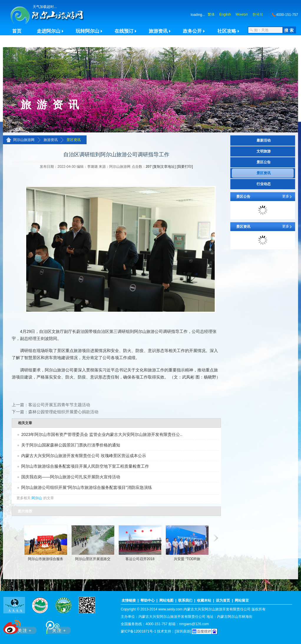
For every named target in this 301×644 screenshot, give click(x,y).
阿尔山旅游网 (24, 140)
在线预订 (124, 31)
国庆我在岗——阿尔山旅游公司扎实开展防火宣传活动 (71, 477)
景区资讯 (74, 140)
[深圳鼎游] (183, 631)
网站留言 (242, 600)
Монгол (242, 14)
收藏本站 (204, 600)
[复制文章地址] (164, 167)
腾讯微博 (55, 626)
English (225, 14)
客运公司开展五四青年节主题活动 (59, 405)
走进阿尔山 (49, 31)
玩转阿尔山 (87, 31)
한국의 (258, 14)
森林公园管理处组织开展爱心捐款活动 (63, 412)
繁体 (211, 14)
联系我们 (185, 600)
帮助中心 (148, 600)
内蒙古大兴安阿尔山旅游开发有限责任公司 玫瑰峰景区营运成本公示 (84, 456)
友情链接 (129, 600)
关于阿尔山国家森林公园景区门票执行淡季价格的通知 (71, 445)
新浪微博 (20, 626)
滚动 (15, 538)
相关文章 (25, 423)
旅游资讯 (158, 31)
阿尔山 (37, 498)
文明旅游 (264, 151)
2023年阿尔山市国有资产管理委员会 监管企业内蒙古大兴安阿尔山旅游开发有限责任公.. (102, 434)
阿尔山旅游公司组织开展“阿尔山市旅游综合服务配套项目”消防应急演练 (86, 487)
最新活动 (264, 140)
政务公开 (192, 31)
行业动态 (264, 184)
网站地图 (166, 600)
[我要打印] (185, 167)
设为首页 (223, 600)
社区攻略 (227, 31)
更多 (286, 196)
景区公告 (264, 162)
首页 (17, 31)
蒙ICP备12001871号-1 (138, 631)
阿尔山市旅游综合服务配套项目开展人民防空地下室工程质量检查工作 (85, 466)
